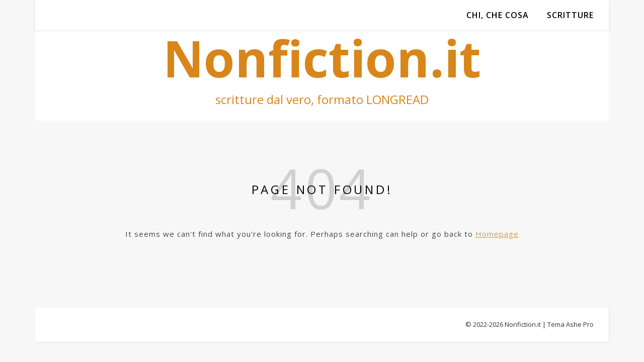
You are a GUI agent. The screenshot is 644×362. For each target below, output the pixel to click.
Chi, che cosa (498, 15)
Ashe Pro (580, 324)
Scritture (570, 15)
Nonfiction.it (523, 324)
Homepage (497, 234)
